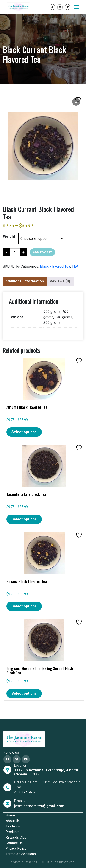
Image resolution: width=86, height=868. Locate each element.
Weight (9, 237)
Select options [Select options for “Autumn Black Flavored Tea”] (24, 432)
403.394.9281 (25, 792)
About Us (13, 821)
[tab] (25, 281)
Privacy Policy (16, 848)
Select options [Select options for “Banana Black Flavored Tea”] (24, 606)
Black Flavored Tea (55, 266)
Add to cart (42, 252)
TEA (75, 266)
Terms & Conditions (21, 854)
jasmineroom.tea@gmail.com (39, 806)
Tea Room (14, 826)
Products (13, 832)
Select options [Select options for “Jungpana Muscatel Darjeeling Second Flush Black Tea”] (24, 693)
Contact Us (14, 843)
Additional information (25, 281)
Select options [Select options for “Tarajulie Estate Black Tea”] (24, 519)
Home (10, 815)
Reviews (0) (60, 281)
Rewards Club (16, 837)
